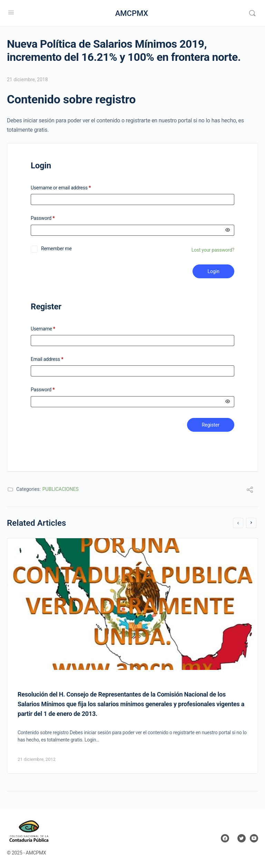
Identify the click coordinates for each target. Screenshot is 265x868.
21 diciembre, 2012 (37, 759)
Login (213, 271)
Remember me (56, 249)
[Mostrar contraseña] (228, 230)
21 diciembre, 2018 (27, 80)
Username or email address (70, 188)
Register (211, 425)
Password (52, 218)
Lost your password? (213, 250)
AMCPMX (132, 13)
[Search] (252, 13)
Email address (47, 359)
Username (43, 329)
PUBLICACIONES (61, 489)
